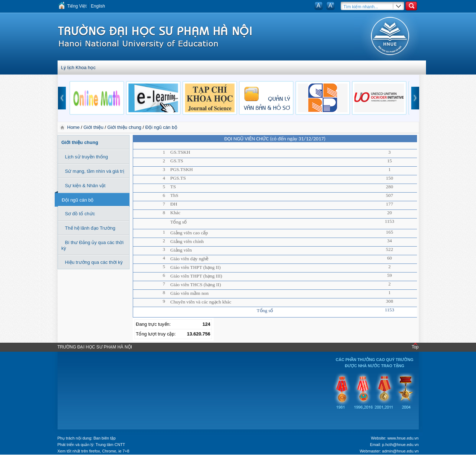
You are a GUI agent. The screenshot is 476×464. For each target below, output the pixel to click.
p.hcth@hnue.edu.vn (400, 445)
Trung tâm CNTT (110, 445)
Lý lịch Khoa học (78, 67)
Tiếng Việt (77, 6)
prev (62, 98)
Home (74, 127)
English (98, 6)
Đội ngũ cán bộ (161, 127)
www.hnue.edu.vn (403, 438)
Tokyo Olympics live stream (26, 461)
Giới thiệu (93, 127)
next (415, 98)
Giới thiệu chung (124, 127)
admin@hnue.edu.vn (400, 451)
